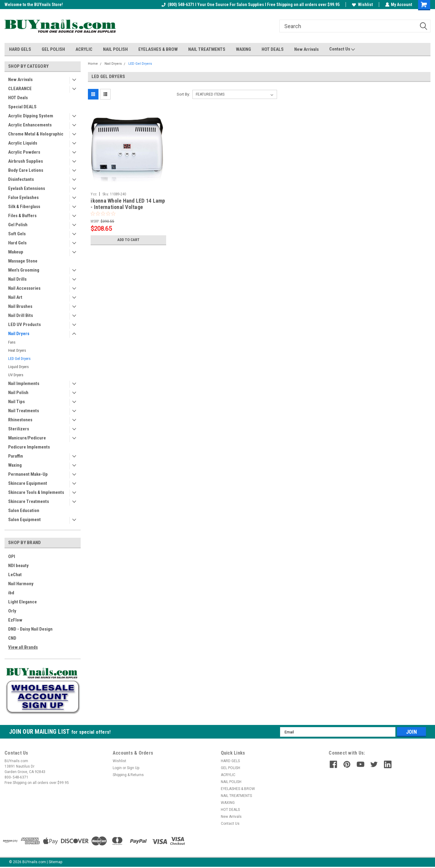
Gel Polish (18, 225)
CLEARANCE (20, 89)
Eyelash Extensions (27, 188)
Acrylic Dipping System (31, 116)
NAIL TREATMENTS (207, 49)
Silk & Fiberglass (24, 207)
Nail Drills (17, 279)
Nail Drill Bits (21, 315)
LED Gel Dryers (19, 359)
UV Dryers (16, 375)
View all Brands (23, 647)
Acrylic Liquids (23, 143)
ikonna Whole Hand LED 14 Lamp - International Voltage (128, 204)
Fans (12, 342)
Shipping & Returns (128, 775)
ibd (11, 593)
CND (12, 638)
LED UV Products (24, 325)
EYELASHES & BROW (158, 49)
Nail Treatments (24, 411)
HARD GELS (20, 49)
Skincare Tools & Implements (36, 492)
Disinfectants (21, 179)
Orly (12, 611)
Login (117, 768)
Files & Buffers (22, 216)
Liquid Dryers (18, 367)
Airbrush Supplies (26, 161)
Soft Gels (17, 234)
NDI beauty (18, 566)
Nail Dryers (19, 334)
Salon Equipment (24, 520)
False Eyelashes (23, 197)
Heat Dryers (17, 350)
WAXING (243, 49)
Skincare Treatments (29, 501)
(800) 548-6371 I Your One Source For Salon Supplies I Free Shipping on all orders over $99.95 (250, 5)
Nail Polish (18, 393)
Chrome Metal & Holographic (36, 134)
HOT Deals (18, 98)
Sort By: (183, 94)
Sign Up (133, 768)
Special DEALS (22, 107)
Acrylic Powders (24, 152)
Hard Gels (17, 243)
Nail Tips (16, 402)
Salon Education (24, 511)
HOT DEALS (273, 49)
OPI (12, 556)
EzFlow (15, 620)
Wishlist (362, 5)
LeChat (15, 575)
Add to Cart (129, 240)
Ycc (94, 194)
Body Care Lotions (26, 170)
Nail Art (15, 297)
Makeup (16, 252)
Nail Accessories (24, 288)
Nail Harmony (21, 584)
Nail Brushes (20, 306)
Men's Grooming (24, 270)
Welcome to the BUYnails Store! (34, 5)
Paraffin (16, 456)
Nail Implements (24, 383)
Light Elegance (23, 602)
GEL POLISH (53, 49)
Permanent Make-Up (28, 474)
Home (93, 64)
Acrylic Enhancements (30, 125)
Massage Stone (23, 261)
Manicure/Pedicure (27, 438)
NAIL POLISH (115, 49)
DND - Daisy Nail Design (30, 629)
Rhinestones (20, 420)
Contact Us (342, 49)
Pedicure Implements (29, 447)
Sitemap (55, 862)
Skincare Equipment (28, 483)
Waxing (15, 465)
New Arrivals (306, 49)
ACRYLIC (84, 49)
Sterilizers (19, 429)
